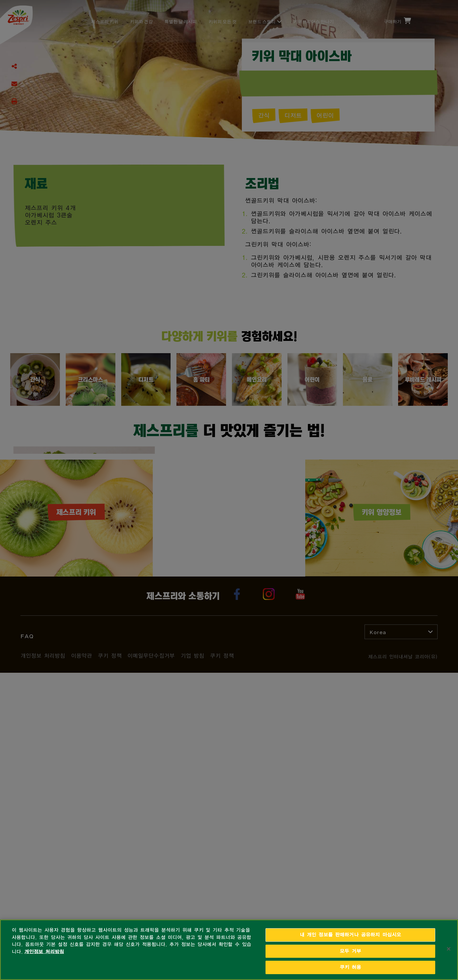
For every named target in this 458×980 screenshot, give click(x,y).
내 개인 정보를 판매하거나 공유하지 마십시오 (351, 935)
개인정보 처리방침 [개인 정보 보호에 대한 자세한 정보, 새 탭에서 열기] (44, 952)
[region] (229, 950)
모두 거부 (350, 951)
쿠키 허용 (350, 967)
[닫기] (449, 949)
